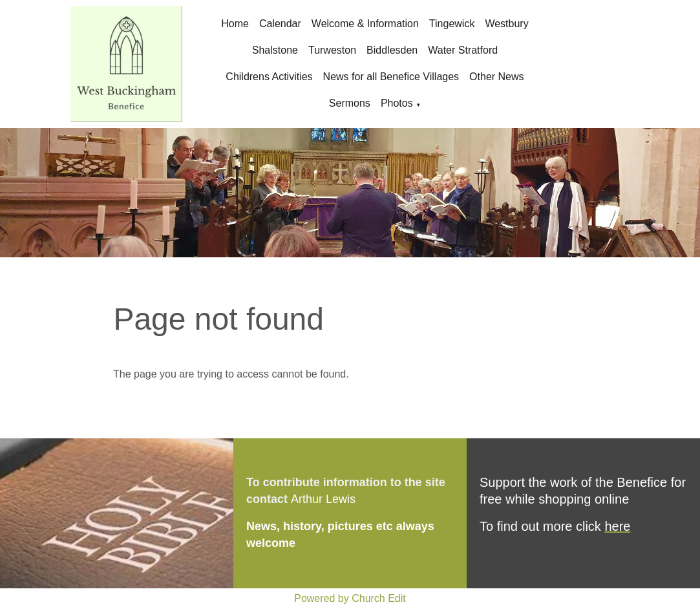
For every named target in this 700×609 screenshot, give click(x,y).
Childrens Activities (269, 77)
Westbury (506, 24)
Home (235, 24)
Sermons (350, 103)
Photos (397, 103)
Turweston (332, 50)
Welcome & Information (365, 24)
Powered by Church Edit (350, 598)
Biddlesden (392, 50)
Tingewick (452, 24)
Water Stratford (463, 50)
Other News (496, 77)
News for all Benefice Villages (391, 77)
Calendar (280, 24)
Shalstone (275, 50)
